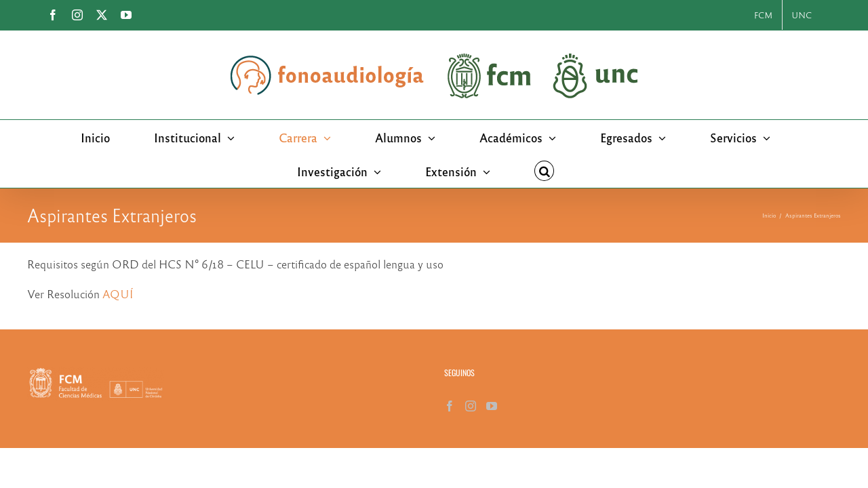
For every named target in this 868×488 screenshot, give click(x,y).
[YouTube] (492, 406)
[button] (480, 171)
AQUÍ (118, 294)
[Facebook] (450, 406)
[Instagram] (471, 406)
